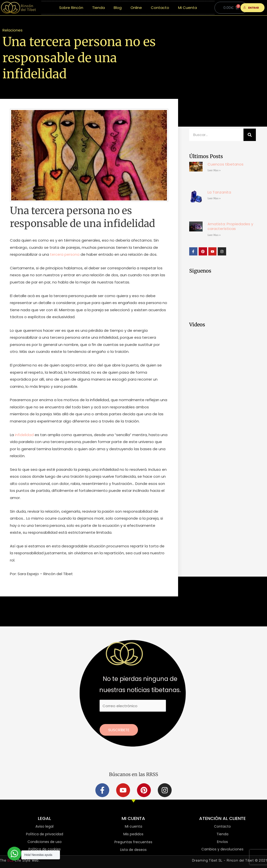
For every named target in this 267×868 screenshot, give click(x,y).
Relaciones (13, 30)
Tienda (98, 8)
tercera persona (65, 254)
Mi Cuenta (187, 8)
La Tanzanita (219, 192)
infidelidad (24, 435)
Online (136, 8)
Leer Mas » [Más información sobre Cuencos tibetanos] (214, 170)
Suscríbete (119, 730)
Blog (118, 8)
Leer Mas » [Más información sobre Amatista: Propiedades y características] (214, 235)
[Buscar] (250, 135)
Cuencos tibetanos (226, 164)
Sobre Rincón (71, 8)
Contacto (160, 8)
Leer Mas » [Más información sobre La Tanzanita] (214, 198)
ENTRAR (251, 8)
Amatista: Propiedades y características (230, 226)
